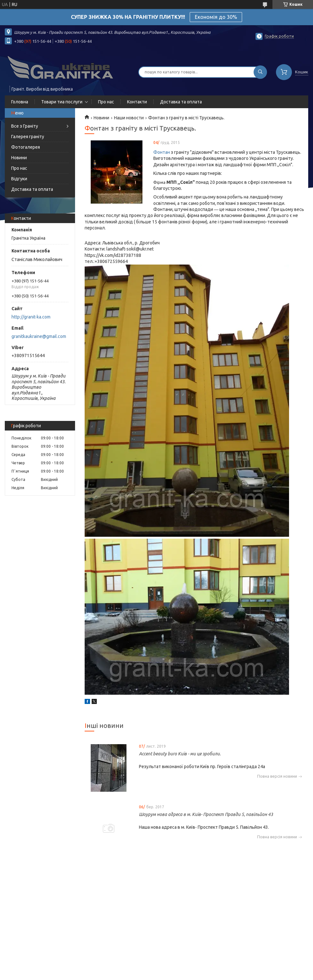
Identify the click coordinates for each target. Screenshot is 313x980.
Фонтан (162, 152)
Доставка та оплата (181, 102)
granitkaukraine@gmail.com (39, 336)
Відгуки (19, 179)
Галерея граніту (28, 137)
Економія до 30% (216, 17)
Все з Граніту (25, 126)
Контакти (137, 102)
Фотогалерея (26, 147)
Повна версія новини (277, 776)
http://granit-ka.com (31, 317)
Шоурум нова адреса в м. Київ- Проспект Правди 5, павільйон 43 (206, 814)
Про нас (106, 102)
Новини (19, 158)
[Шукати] (260, 72)
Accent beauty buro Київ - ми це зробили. (180, 754)
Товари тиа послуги (62, 102)
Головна (20, 102)
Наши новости (129, 118)
